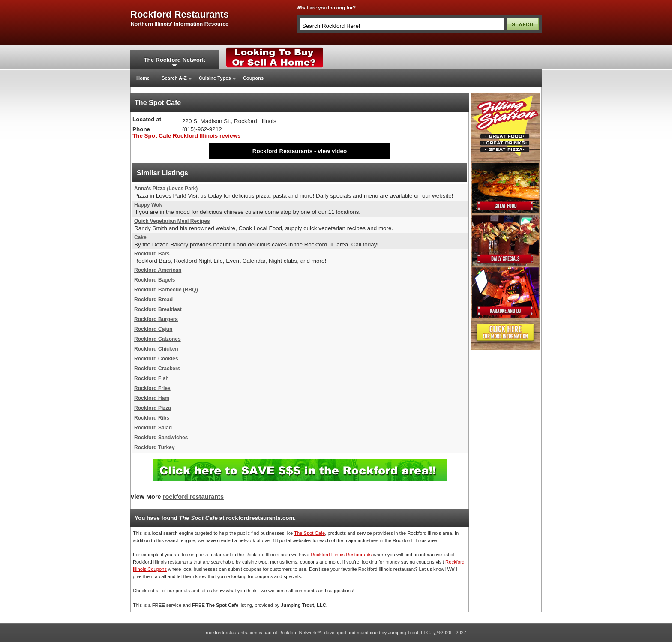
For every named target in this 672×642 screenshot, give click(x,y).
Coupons (253, 78)
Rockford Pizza (153, 408)
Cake (140, 237)
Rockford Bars (152, 254)
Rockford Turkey (154, 447)
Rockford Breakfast (158, 309)
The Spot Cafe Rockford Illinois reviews (186, 136)
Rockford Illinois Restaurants (341, 555)
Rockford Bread (153, 300)
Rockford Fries (152, 388)
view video (332, 151)
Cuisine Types (215, 78)
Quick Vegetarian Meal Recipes (172, 221)
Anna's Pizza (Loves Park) (166, 189)
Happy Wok (148, 205)
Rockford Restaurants (282, 151)
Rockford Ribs (152, 418)
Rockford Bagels (154, 280)
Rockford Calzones (157, 339)
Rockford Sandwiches (161, 438)
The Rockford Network (174, 60)
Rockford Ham (152, 398)
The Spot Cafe (309, 533)
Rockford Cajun (153, 329)
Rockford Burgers (156, 319)
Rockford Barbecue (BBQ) (166, 290)
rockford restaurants (180, 15)
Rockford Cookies (156, 359)
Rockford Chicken (156, 349)
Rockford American (158, 270)
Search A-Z (174, 78)
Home (143, 78)
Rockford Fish (151, 378)
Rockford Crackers (157, 369)
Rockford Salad (153, 428)
